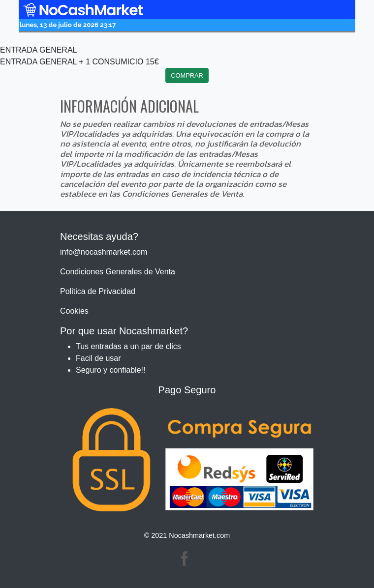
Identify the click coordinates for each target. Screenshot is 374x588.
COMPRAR (187, 75)
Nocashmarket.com (199, 535)
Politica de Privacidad (98, 291)
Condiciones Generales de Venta (118, 272)
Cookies (74, 311)
